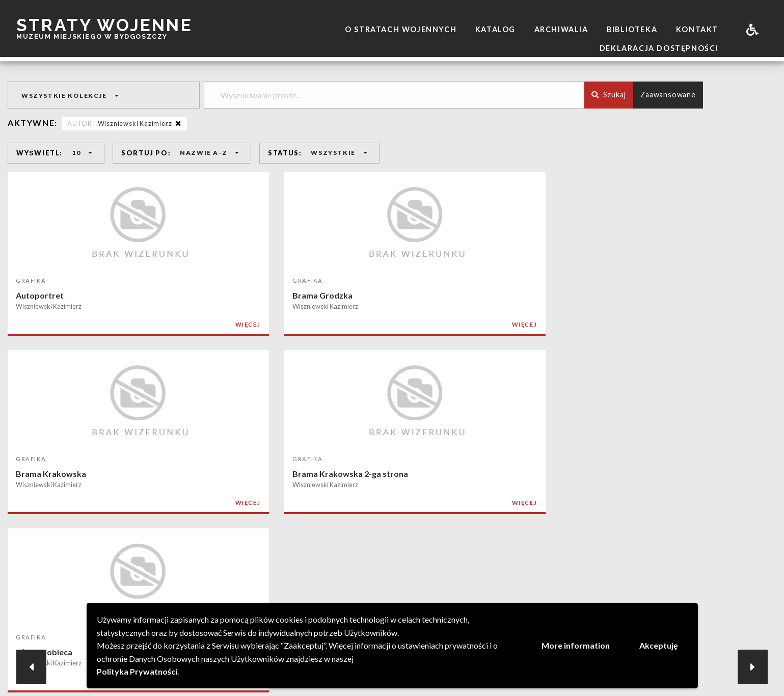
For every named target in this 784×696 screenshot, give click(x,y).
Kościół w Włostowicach (532, 475)
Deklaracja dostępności (659, 48)
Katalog (495, 29)
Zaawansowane (668, 95)
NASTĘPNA (447, 557)
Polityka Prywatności (137, 671)
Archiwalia (561, 29)
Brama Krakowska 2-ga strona (544, 295)
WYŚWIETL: (39, 153)
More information (576, 645)
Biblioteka (632, 29)
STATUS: (285, 153)
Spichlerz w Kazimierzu (686, 475)
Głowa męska (42, 475)
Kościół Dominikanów (371, 475)
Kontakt (697, 29)
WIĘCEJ (128, 324)
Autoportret (40, 295)
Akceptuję (659, 645)
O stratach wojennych (401, 29)
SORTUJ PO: (146, 153)
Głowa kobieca (671, 295)
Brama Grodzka (203, 295)
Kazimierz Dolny (204, 475)
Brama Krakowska (365, 295)
